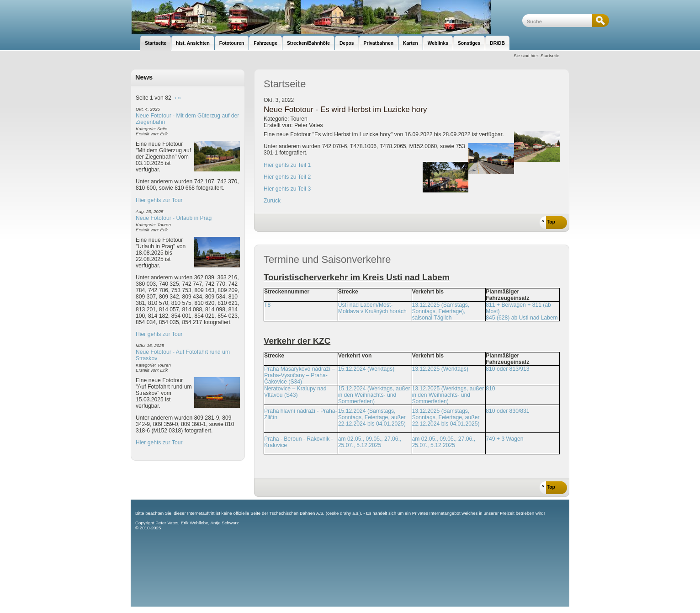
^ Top (548, 222)
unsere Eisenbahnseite (326, 17)
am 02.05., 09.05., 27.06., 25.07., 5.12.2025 (370, 442)
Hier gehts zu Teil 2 (287, 177)
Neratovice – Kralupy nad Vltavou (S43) (295, 392)
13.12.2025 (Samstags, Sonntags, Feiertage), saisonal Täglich (441, 311)
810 (490, 389)
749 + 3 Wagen (504, 439)
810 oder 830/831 (507, 411)
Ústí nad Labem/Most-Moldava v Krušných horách (372, 308)
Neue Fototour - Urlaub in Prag (174, 218)
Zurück (272, 201)
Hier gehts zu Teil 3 (287, 189)
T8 (267, 305)
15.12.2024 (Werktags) (366, 369)
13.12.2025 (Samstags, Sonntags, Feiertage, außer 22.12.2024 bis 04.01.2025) (446, 417)
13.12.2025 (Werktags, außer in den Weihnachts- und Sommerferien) (448, 395)
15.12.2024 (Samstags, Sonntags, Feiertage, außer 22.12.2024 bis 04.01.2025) (372, 417)
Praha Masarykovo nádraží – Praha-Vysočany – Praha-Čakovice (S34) (300, 375)
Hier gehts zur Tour (159, 200)
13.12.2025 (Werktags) (440, 369)
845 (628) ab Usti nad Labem (522, 318)
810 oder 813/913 (507, 369)
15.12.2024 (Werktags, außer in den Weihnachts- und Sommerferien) (374, 395)
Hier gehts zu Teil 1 (287, 165)
